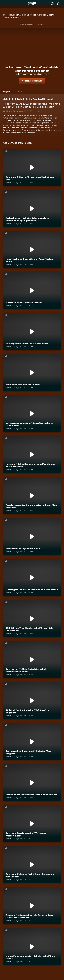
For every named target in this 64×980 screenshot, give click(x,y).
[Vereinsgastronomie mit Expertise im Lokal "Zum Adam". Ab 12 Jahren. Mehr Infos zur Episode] (32, 413)
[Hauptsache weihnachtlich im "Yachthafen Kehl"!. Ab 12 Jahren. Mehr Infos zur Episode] (32, 250)
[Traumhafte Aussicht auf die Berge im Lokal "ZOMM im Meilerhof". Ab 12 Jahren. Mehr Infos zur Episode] (32, 906)
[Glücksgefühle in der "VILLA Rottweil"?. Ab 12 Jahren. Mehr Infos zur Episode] (32, 331)
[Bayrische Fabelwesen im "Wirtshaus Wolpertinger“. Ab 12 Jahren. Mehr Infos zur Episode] (32, 824)
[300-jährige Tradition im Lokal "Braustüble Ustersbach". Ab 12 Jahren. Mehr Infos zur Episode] (32, 619)
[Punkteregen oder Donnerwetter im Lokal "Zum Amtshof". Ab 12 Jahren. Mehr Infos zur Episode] (32, 496)
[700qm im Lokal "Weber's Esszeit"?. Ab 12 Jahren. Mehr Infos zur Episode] (32, 290)
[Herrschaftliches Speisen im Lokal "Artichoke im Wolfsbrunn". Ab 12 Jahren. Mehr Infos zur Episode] (32, 454)
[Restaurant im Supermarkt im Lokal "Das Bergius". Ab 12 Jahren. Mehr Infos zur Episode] (32, 741)
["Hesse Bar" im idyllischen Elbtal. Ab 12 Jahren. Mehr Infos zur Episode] (32, 537)
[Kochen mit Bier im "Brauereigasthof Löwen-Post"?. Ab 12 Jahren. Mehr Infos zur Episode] (32, 167)
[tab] (7, 92)
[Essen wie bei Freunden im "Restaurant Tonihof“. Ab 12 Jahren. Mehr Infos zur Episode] (32, 783)
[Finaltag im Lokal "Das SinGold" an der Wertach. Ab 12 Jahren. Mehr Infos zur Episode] (32, 577)
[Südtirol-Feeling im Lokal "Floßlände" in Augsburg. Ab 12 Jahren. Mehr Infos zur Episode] (32, 701)
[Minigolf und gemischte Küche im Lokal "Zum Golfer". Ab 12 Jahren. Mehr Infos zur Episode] (32, 947)
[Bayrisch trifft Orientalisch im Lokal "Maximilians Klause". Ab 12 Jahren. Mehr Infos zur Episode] (32, 660)
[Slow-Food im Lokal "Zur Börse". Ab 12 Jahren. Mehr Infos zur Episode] (32, 373)
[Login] (58, 4)
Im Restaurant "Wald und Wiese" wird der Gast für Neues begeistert (29, 16)
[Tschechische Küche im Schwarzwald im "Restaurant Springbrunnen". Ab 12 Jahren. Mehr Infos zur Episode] (32, 209)
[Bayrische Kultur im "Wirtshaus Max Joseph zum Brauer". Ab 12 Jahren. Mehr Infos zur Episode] (32, 865)
